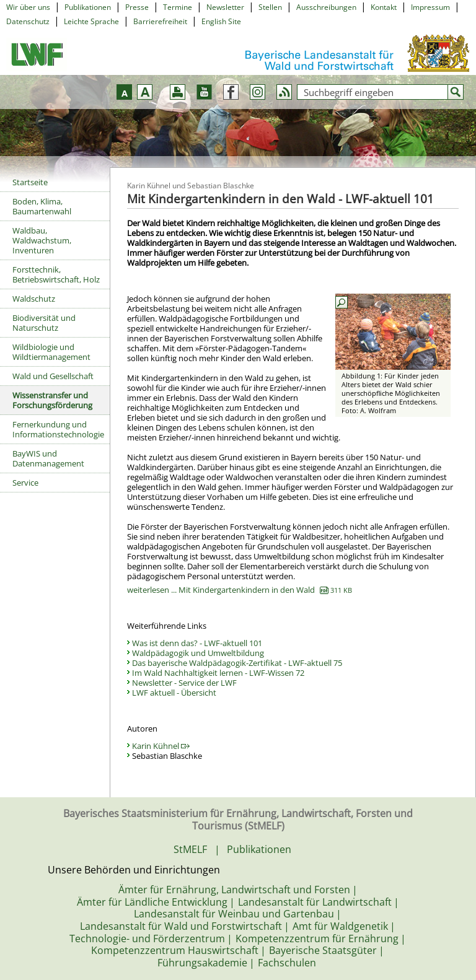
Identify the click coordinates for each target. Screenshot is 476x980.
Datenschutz (28, 21)
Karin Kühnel (161, 746)
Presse (137, 7)
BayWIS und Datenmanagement (48, 458)
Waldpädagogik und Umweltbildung (198, 653)
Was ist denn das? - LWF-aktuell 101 (197, 643)
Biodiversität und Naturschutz (44, 323)
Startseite (30, 182)
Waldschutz (34, 299)
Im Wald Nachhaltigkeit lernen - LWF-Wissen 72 (218, 673)
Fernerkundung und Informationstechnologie (58, 429)
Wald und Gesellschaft (53, 376)
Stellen (270, 7)
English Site (221, 21)
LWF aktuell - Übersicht (174, 693)
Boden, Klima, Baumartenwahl (42, 206)
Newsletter (225, 7)
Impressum (430, 7)
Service (25, 483)
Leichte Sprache (91, 21)
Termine (178, 7)
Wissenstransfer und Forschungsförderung (52, 400)
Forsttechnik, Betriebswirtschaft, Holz (56, 274)
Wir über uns (28, 7)
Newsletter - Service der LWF (184, 683)
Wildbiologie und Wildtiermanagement (51, 352)
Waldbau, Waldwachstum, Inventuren (42, 240)
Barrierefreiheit (160, 21)
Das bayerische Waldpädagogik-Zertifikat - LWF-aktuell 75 (237, 663)
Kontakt (384, 7)
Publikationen (88, 7)
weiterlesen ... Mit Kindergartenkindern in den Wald (240, 590)
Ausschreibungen (326, 7)
